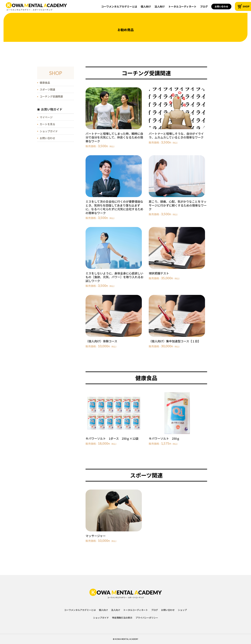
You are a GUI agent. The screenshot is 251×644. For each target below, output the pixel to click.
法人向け (160, 6)
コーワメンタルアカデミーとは (119, 6)
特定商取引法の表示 (122, 618)
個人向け (146, 6)
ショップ (182, 610)
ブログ (204, 6)
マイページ (46, 117)
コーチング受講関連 (51, 96)
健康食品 (45, 83)
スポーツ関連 (47, 89)
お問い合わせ (221, 6)
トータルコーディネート (182, 6)
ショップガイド (49, 131)
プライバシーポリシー (147, 618)
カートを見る (47, 124)
